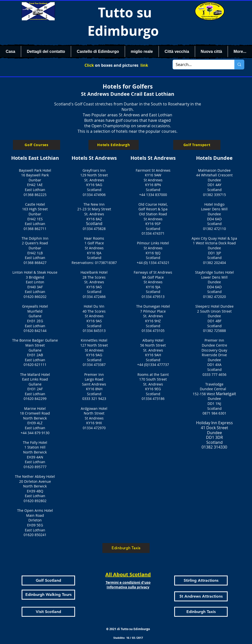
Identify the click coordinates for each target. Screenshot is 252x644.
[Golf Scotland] (48, 580)
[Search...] (200, 64)
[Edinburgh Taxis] (126, 548)
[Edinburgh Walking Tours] (48, 595)
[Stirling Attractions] (201, 580)
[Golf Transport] (197, 145)
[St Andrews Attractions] (201, 596)
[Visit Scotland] (48, 612)
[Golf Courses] (37, 145)
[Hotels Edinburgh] (114, 145)
